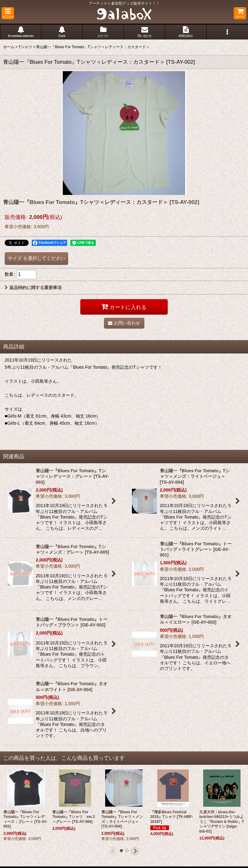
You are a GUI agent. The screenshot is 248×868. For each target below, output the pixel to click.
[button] (8, 13)
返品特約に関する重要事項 (33, 288)
